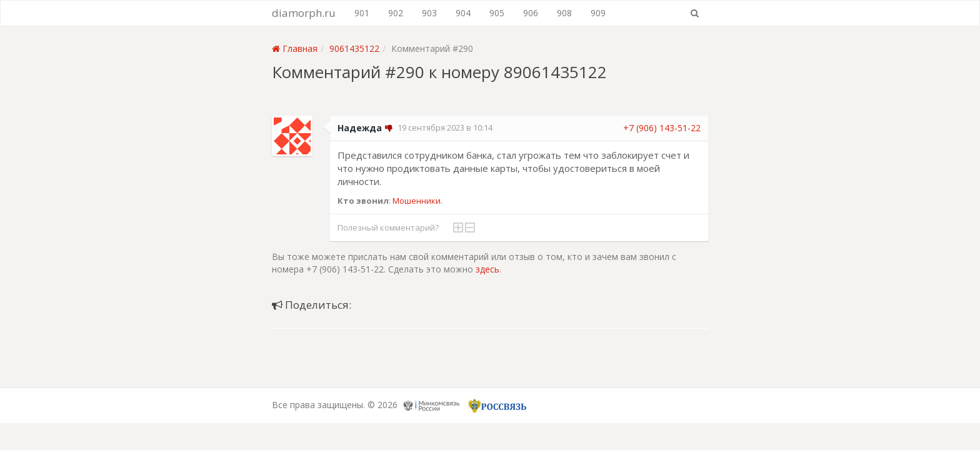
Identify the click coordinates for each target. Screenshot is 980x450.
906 (531, 13)
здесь (487, 269)
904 (463, 13)
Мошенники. (417, 201)
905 (497, 13)
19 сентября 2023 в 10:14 (445, 127)
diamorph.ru (304, 13)
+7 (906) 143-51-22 (662, 128)
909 (598, 13)
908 (564, 13)
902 (396, 13)
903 (429, 13)
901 (362, 13)
